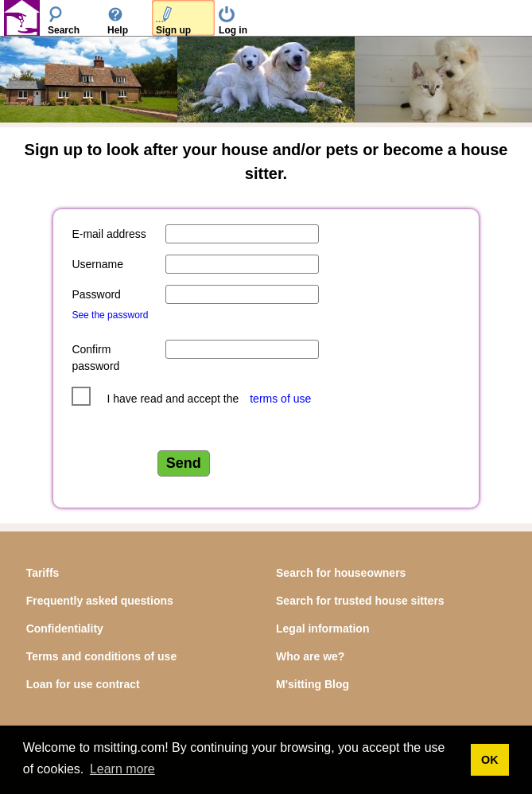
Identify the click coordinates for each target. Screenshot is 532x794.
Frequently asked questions (100, 601)
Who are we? (310, 656)
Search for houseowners (341, 573)
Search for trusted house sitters (360, 601)
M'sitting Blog (313, 684)
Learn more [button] (122, 769)
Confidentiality (65, 629)
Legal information (322, 629)
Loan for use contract (83, 684)
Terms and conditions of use (102, 656)
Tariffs (43, 573)
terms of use (280, 399)
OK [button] (490, 760)
